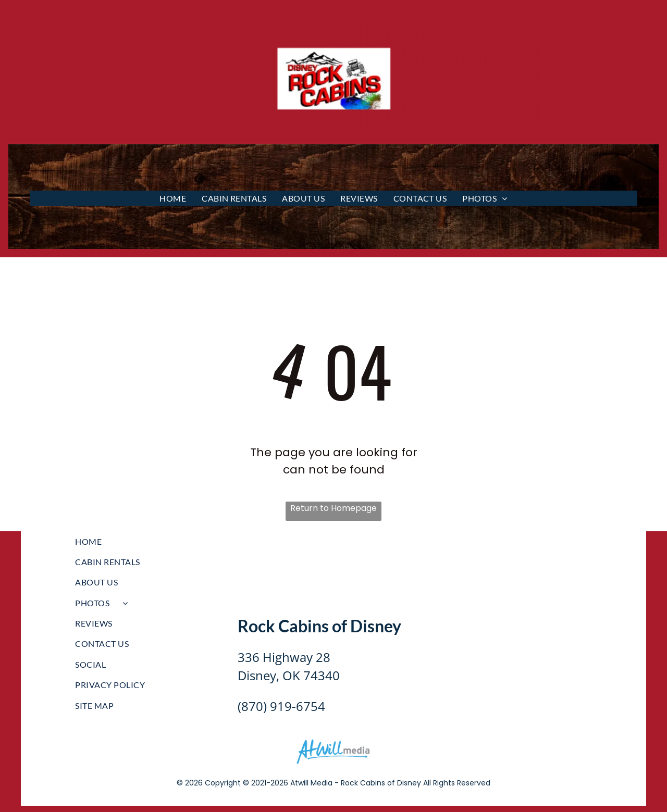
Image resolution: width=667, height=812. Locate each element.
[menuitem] (173, 198)
